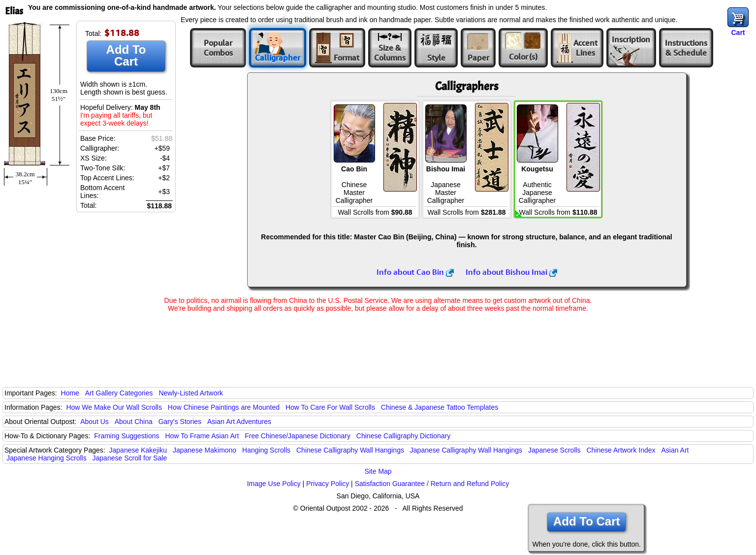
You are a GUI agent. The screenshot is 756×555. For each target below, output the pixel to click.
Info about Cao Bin (415, 272)
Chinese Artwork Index (621, 450)
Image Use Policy (274, 484)
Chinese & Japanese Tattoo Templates (440, 407)
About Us (94, 422)
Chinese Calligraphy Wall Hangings (350, 450)
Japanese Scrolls (554, 450)
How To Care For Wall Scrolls (330, 407)
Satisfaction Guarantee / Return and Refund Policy (432, 484)
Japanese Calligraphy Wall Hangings (466, 450)
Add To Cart (126, 55)
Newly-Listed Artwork (191, 393)
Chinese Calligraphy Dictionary (403, 436)
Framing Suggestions (126, 436)
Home (70, 393)
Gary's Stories (180, 422)
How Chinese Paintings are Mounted (224, 407)
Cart (738, 33)
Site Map (378, 471)
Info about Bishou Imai (511, 272)
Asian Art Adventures (239, 422)
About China (134, 422)
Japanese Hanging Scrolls (47, 458)
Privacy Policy (328, 484)
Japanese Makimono (205, 450)
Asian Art (675, 450)
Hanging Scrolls (266, 450)
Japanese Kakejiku (138, 450)
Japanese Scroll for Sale (130, 458)
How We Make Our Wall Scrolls (114, 407)
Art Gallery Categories (119, 393)
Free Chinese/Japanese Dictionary (298, 436)
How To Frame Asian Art (202, 436)
